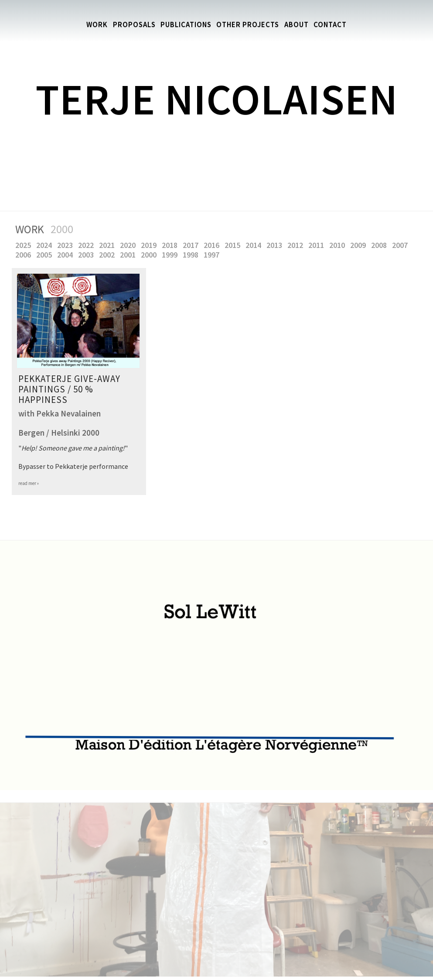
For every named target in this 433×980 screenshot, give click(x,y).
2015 (234, 246)
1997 (213, 255)
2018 (171, 246)
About (300, 25)
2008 (381, 246)
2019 (150, 246)
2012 (297, 246)
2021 (109, 246)
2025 (25, 246)
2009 (360, 246)
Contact (336, 25)
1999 (171, 255)
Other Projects (249, 25)
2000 (150, 255)
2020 (130, 246)
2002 (109, 255)
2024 (46, 246)
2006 (25, 255)
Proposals (129, 25)
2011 (318, 246)
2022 (88, 246)
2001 (130, 255)
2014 (255, 246)
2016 (213, 246)
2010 (339, 246)
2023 (67, 246)
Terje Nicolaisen (216, 99)
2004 (67, 255)
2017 (192, 246)
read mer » (29, 484)
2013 (276, 246)
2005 (46, 255)
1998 (192, 255)
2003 (88, 255)
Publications (184, 25)
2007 (402, 246)
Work (91, 25)
